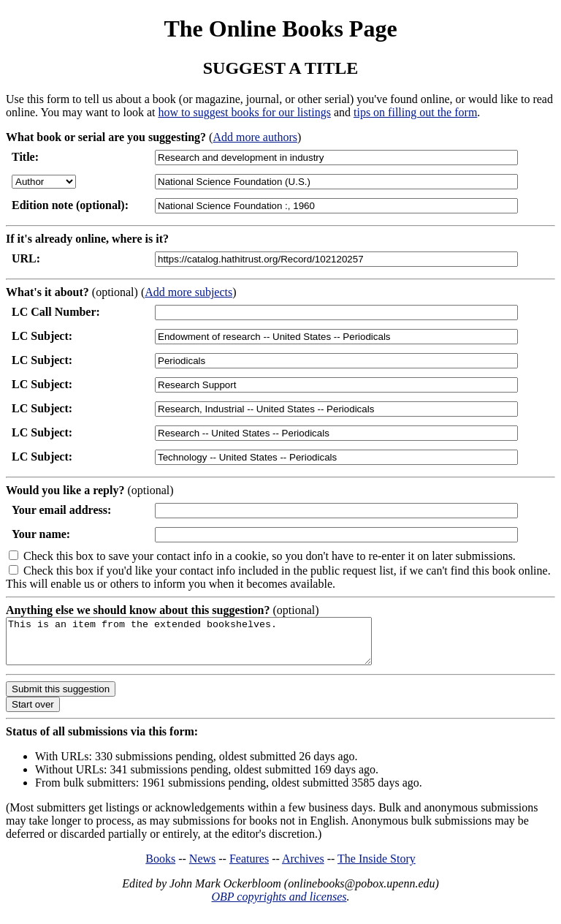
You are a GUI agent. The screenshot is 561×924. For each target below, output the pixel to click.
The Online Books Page (280, 29)
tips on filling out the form (415, 112)
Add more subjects (188, 292)
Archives (303, 867)
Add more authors (255, 137)
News (202, 867)
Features (249, 867)
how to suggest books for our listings (244, 112)
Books (160, 867)
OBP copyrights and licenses (279, 905)
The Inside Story (377, 867)
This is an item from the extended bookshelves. (211, 645)
